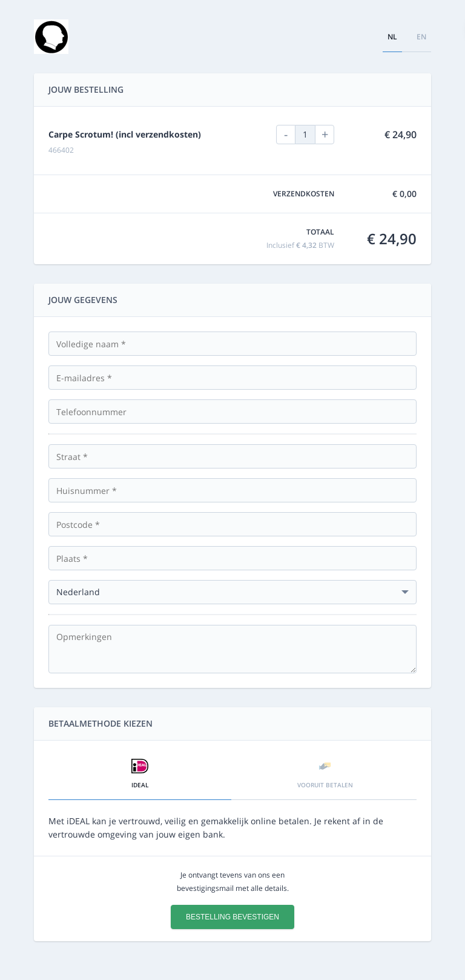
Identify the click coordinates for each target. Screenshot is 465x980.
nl (392, 37)
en (421, 37)
